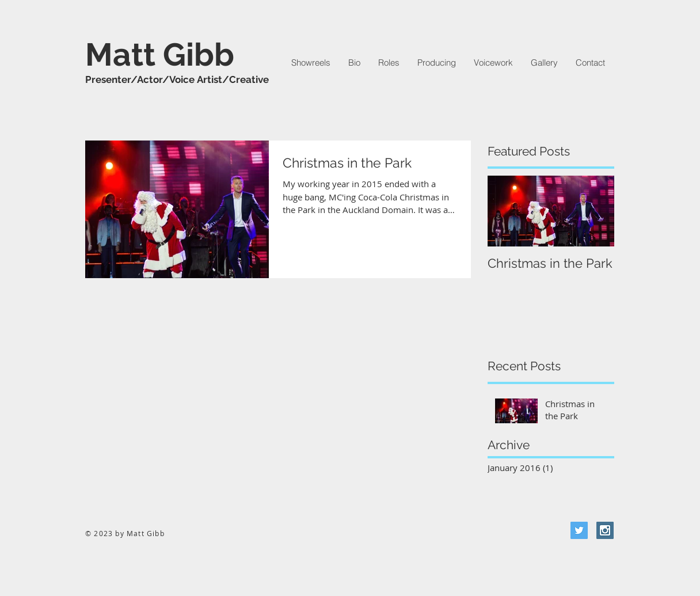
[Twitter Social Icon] (579, 530)
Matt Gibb (160, 54)
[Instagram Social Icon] (605, 530)
